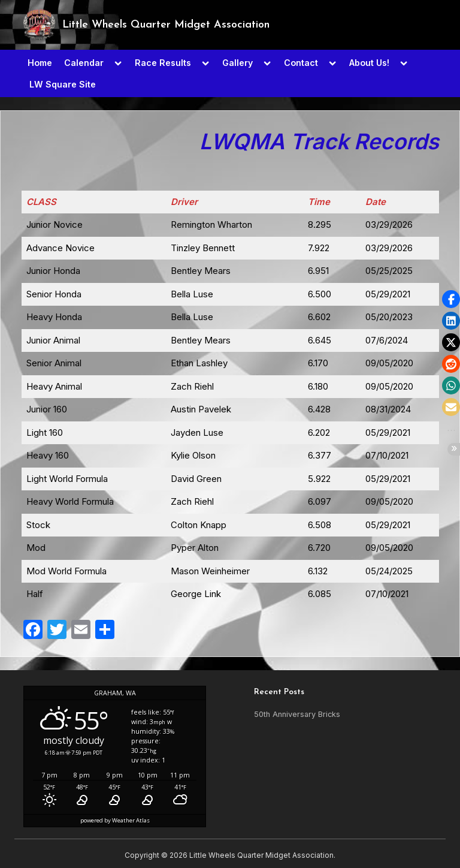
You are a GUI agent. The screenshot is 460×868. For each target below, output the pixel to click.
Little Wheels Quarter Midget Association (166, 25)
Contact (301, 63)
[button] (451, 299)
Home (40, 63)
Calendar (84, 63)
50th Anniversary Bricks (297, 714)
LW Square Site (63, 84)
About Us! (369, 63)
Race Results (163, 63)
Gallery (237, 63)
